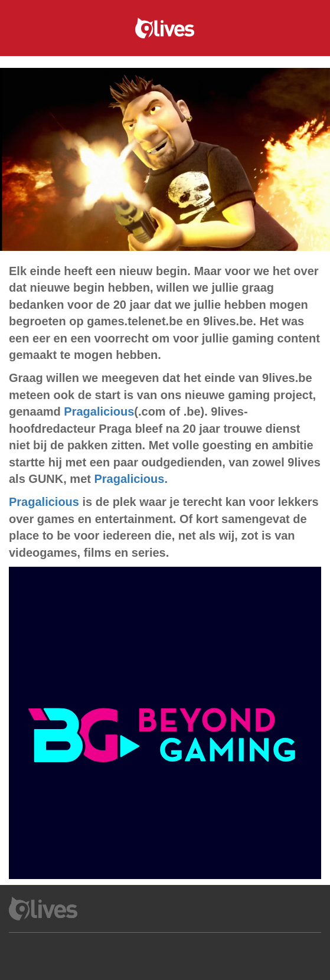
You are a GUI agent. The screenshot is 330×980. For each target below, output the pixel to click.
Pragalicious (99, 411)
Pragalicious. (131, 479)
